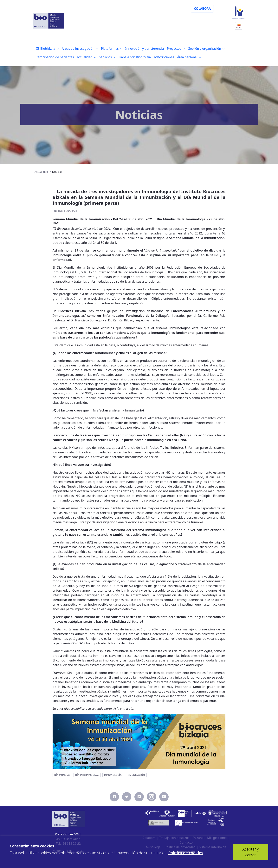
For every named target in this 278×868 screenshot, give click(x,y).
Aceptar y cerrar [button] (251, 852)
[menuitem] (47, 49)
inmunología (113, 775)
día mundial (62, 775)
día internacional (87, 775)
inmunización (136, 775)
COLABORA (202, 9)
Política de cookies (186, 853)
